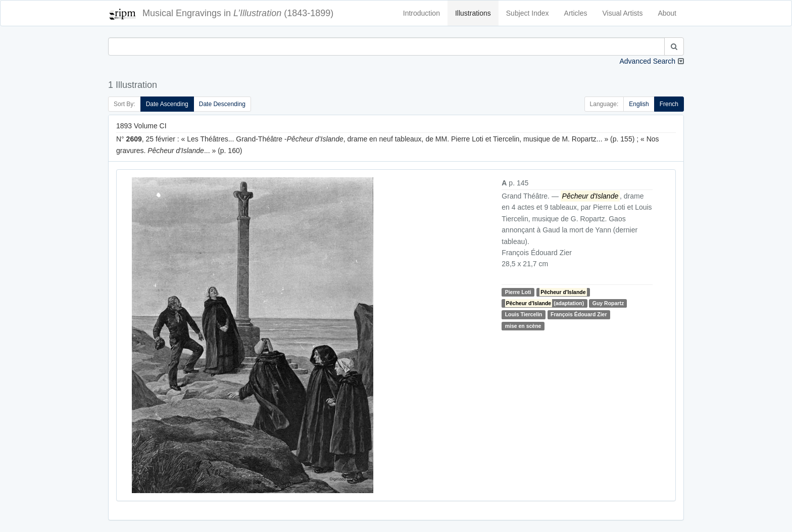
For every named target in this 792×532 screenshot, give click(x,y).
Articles (576, 13)
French (669, 104)
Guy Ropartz (608, 303)
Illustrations (473, 13)
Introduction (422, 13)
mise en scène (523, 326)
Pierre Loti (518, 292)
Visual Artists (623, 13)
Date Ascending (167, 104)
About (667, 13)
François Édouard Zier (579, 314)
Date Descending (222, 104)
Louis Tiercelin (524, 314)
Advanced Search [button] (647, 61)
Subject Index (528, 13)
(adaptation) (545, 303)
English (639, 104)
